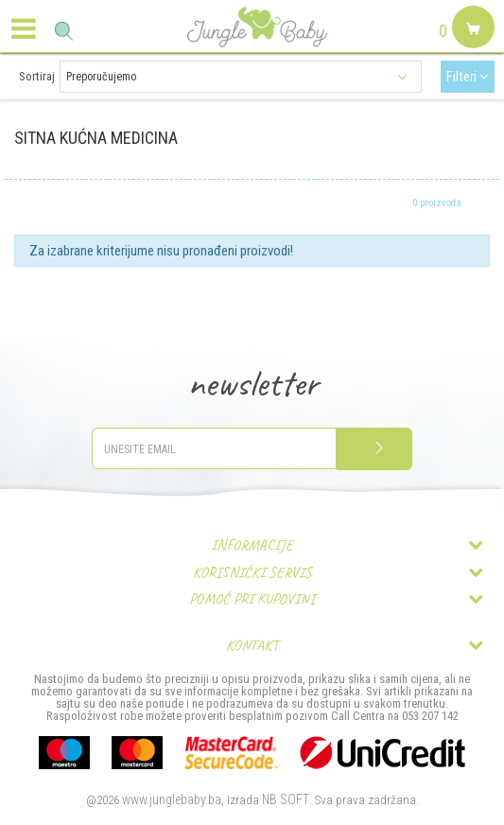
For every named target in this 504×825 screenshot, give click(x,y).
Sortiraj (37, 76)
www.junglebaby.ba (172, 799)
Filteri (468, 77)
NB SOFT (286, 799)
